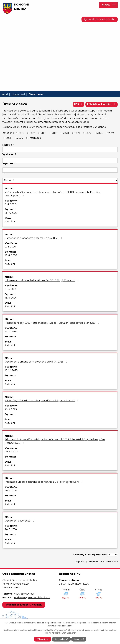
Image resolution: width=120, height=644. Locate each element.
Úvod (5, 94)
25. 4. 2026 (11, 213)
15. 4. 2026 (11, 298)
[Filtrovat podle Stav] (60, 180)
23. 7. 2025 (11, 409)
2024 (111, 133)
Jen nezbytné (61, 639)
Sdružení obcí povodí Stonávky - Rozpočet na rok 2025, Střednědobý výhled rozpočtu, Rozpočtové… (55, 441)
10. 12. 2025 (11, 370)
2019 (55, 133)
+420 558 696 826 (24, 594)
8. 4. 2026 (10, 204)
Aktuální (10, 222)
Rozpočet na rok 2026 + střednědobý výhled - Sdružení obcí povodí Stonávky (52, 323)
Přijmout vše (43, 639)
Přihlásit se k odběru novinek (24, 605)
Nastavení (79, 639)
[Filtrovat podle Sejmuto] (60, 170)
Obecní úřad (18, 94)
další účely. (67, 626)
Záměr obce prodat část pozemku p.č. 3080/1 (34, 238)
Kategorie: (8, 133)
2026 (20, 138)
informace (35, 138)
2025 (9, 138)
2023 (100, 133)
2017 (32, 133)
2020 (66, 133)
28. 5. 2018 (11, 490)
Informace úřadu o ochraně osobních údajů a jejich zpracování (44, 482)
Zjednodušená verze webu (100, 19)
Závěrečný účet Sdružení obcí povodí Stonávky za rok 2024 (42, 401)
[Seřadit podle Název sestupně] (13, 145)
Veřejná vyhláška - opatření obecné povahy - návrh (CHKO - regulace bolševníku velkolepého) (52, 194)
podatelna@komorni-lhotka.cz (32, 598)
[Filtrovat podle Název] (60, 150)
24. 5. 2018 (11, 529)
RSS (79, 104)
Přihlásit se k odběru (102, 104)
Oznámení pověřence (20, 521)
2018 (44, 133)
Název (7, 145)
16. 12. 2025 (11, 331)
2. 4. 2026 (10, 247)
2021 (77, 133)
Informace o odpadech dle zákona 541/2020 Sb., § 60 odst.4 (42, 280)
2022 (88, 133)
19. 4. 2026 (11, 255)
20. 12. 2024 (12, 452)
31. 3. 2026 (11, 289)
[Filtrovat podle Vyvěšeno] (60, 160)
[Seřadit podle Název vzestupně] (13, 144)
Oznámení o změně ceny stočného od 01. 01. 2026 (37, 362)
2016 (21, 133)
